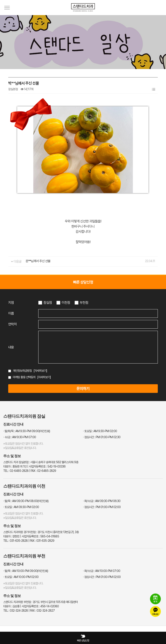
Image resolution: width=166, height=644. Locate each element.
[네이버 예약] (155, 599)
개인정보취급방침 (22, 371)
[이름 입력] (98, 313)
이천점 (66, 303)
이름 (11, 313)
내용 (11, 347)
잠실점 (48, 303)
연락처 (12, 324)
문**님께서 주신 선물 (38, 261)
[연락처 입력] (98, 324)
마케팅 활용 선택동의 (24, 377)
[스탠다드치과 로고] (83, 14)
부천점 (84, 303)
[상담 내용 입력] (98, 347)
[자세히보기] (40, 371)
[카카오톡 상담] (155, 612)
